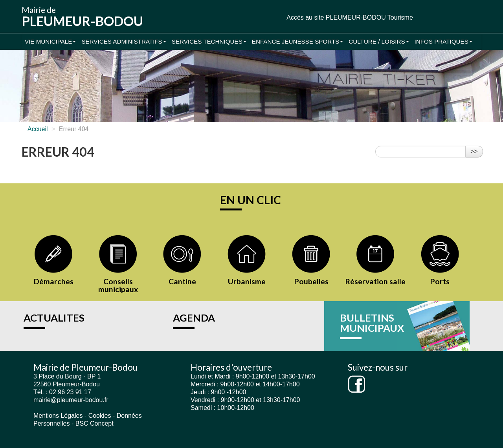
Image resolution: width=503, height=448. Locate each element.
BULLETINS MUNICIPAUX (372, 323)
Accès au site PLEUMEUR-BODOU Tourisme (350, 17)
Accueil (38, 129)
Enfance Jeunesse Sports (298, 41)
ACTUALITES (54, 318)
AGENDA (194, 318)
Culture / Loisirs (379, 41)
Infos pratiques (443, 41)
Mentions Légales (58, 416)
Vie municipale (50, 41)
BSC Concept (95, 423)
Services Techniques (209, 41)
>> (474, 151)
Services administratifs (124, 41)
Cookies (100, 416)
